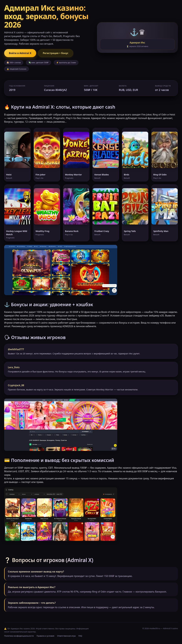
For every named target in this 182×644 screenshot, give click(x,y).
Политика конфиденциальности (19, 636)
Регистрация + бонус (56, 53)
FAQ (80, 636)
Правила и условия (45, 636)
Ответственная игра (66, 636)
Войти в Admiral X (20, 53)
